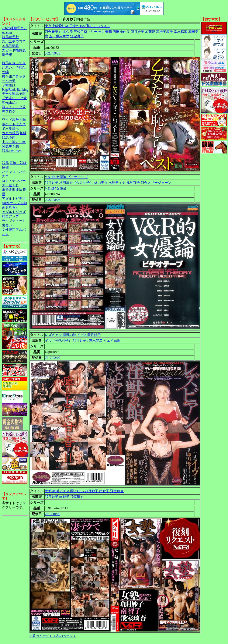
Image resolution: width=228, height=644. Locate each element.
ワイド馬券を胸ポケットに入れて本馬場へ (14, 124)
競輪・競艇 (18, 163)
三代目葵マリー (86, 32)
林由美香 (101, 183)
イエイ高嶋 (112, 341)
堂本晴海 (181, 32)
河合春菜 (52, 32)
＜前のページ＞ (41, 636)
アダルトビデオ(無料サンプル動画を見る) (14, 203)
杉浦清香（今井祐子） (76, 183)
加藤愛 (150, 32)
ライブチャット (14, 221)
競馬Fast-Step (12, 151)
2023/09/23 (53, 53)
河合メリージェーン (156, 183)
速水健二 (96, 341)
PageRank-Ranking (15, 90)
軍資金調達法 (12, 190)
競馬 (5, 163)
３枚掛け (9, 85)
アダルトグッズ (14, 212)
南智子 (64, 497)
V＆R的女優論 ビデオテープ (66, 177)
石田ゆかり (121, 32)
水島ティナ (117, 183)
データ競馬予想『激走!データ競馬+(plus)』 (14, 98)
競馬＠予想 (10, 37)
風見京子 (133, 183)
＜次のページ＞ (65, 636)
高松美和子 (165, 32)
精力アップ (10, 216)
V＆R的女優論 (56, 188)
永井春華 (105, 32)
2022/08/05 (53, 200)
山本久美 (66, 32)
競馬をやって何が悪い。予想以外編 (14, 68)
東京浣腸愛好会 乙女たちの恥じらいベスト (77, 26)
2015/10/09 (53, 514)
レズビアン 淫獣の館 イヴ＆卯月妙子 (73, 335)
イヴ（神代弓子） (58, 341)
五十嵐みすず (59, 36)
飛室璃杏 (77, 497)
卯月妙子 (137, 32)
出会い (7, 225)
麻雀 (5, 167)
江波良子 (77, 36)
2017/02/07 (53, 358)
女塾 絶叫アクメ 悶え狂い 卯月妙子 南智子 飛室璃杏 (84, 491)
